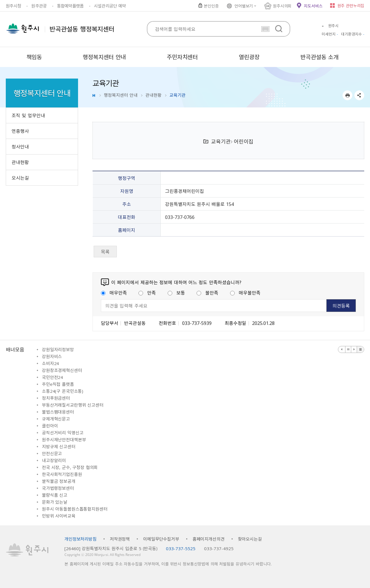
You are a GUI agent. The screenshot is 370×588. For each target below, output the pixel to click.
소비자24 (50, 363)
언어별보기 (244, 6)
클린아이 (50, 426)
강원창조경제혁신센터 (62, 370)
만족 (147, 293)
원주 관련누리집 (351, 5)
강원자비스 (52, 356)
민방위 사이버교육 (59, 516)
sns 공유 (359, 95)
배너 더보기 (360, 349)
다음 (354, 349)
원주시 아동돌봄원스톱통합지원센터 (75, 509)
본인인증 (211, 6)
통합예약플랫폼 (70, 6)
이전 (342, 349)
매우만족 (114, 293)
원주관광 (39, 6)
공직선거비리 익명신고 (63, 433)
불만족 (207, 293)
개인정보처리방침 (81, 539)
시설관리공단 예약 (110, 6)
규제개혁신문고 (56, 419)
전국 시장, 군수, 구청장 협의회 (70, 467)
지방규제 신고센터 (59, 446)
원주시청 (13, 6)
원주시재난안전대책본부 (64, 440)
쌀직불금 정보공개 (59, 481)
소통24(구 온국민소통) (63, 391)
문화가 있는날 (55, 502)
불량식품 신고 (55, 495)
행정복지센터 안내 (121, 95)
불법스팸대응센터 (58, 412)
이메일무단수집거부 (161, 539)
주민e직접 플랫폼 (58, 384)
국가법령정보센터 (58, 488)
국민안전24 (52, 377)
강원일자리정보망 (58, 349)
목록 (105, 252)
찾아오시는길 (250, 539)
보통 (176, 293)
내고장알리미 (54, 460)
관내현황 (153, 95)
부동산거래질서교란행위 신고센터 (73, 405)
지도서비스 (313, 6)
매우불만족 (245, 293)
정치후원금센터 (56, 398)
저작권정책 (120, 539)
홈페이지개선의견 (209, 539)
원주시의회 (282, 6)
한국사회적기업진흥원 (62, 474)
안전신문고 (52, 453)
